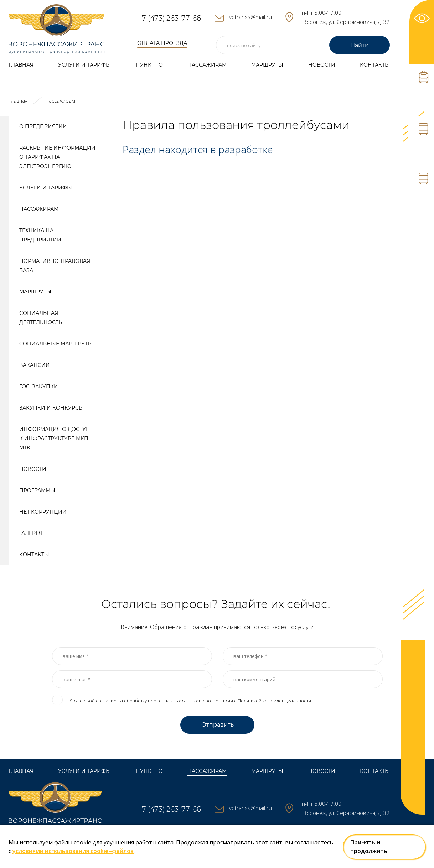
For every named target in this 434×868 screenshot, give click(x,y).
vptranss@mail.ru (250, 17)
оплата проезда (162, 43)
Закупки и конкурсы (51, 408)
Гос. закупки (39, 386)
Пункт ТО (149, 65)
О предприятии (43, 126)
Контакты (375, 65)
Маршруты (267, 65)
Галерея (31, 533)
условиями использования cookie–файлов (73, 851)
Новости (322, 65)
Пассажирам (207, 65)
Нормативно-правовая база (55, 266)
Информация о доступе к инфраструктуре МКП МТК (56, 438)
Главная (21, 65)
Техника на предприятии (40, 235)
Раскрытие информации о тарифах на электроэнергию (57, 157)
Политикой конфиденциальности (274, 701)
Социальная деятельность (41, 318)
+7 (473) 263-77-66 (169, 18)
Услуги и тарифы (84, 65)
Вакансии (35, 365)
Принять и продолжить (369, 847)
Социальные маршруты (56, 344)
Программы (37, 490)
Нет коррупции (43, 512)
